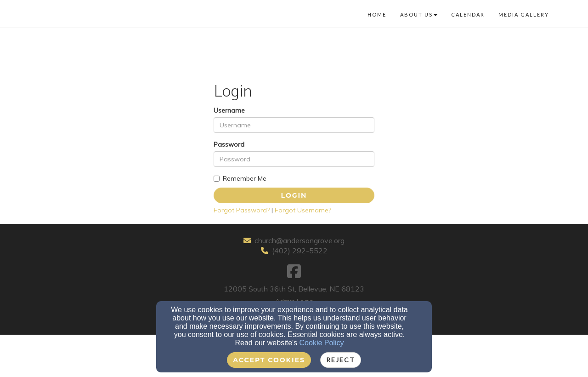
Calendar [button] (468, 14)
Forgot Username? (303, 210)
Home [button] (377, 14)
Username (229, 110)
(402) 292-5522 (300, 251)
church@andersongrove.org (300, 240)
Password (229, 144)
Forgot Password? (242, 210)
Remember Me (240, 178)
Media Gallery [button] (524, 14)
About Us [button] (419, 14)
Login (294, 195)
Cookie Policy (322, 343)
